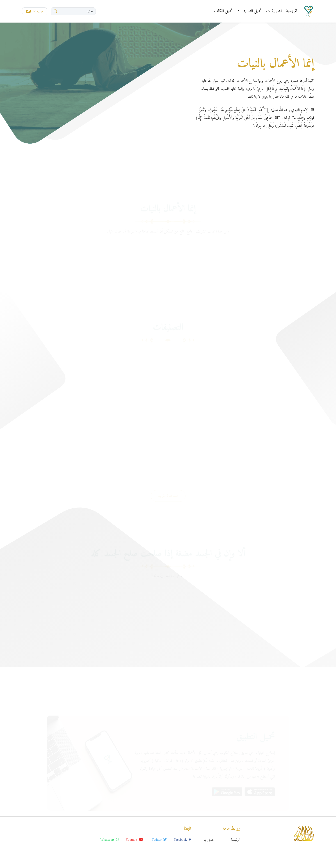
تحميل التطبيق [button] (251, 11)
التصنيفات (274, 11)
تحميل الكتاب (223, 11)
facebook (182, 840)
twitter (159, 840)
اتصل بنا (209, 840)
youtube (134, 840)
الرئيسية (292, 11)
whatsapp (110, 840)
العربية (35, 11)
